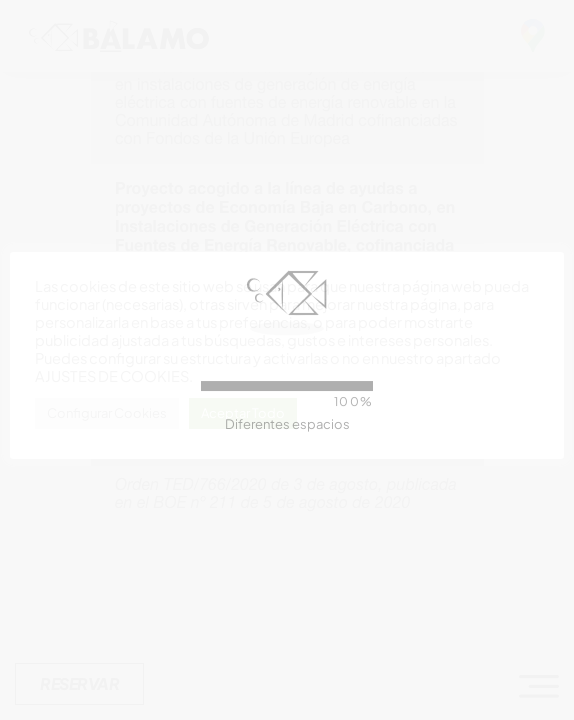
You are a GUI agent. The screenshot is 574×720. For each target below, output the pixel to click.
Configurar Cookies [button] (107, 413)
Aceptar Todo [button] (243, 413)
